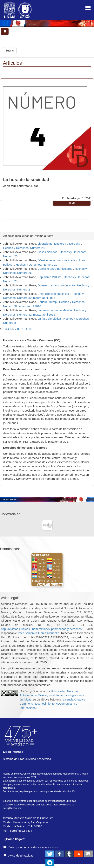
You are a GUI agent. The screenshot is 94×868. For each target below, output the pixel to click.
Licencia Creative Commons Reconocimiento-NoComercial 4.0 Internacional (52, 704)
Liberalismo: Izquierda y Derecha (59, 244)
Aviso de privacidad (19, 855)
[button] (50, 854)
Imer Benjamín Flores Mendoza (39, 633)
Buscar (10, 51)
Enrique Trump (48, 302)
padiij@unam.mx (12, 808)
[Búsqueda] (47, 43)
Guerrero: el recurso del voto (57, 285)
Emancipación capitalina (54, 294)
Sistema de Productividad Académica (27, 759)
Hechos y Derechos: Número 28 (24, 248)
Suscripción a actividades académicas (30, 847)
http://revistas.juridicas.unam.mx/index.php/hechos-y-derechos (41, 629)
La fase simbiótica (50, 319)
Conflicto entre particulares (55, 269)
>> (30, 329)
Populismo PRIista (50, 277)
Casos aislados (48, 252)
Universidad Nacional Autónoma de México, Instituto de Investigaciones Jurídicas (52, 695)
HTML (72, 203)
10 (24, 329)
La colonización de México (55, 310)
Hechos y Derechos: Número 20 (36, 265)
